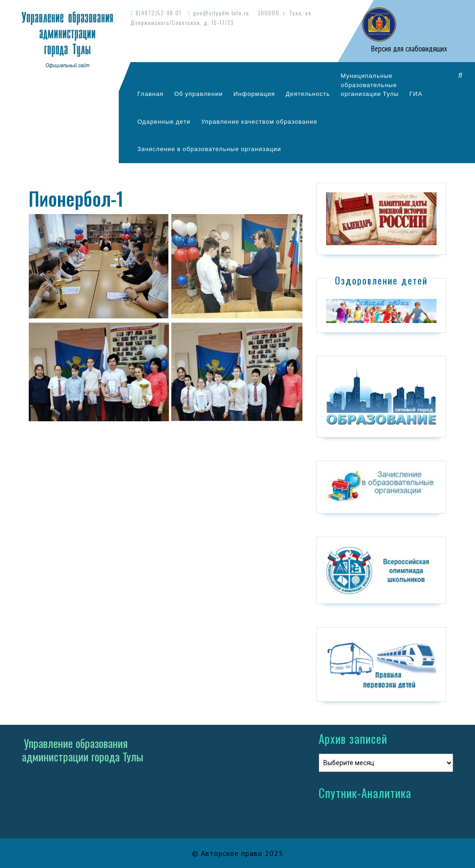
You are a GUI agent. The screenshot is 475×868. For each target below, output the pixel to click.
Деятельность (308, 94)
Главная (150, 94)
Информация (254, 94)
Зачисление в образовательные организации (209, 149)
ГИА (416, 94)
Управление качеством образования (259, 121)
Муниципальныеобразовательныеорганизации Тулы (369, 85)
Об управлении (198, 94)
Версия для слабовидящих (408, 49)
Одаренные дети (164, 121)
